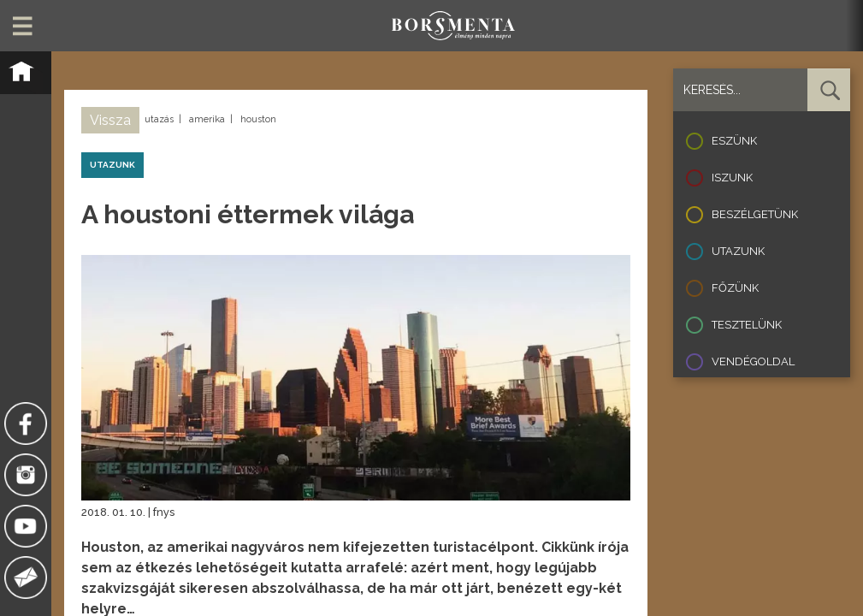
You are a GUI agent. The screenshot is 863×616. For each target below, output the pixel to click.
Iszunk (732, 178)
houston (258, 119)
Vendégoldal (753, 361)
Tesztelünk (747, 325)
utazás (159, 119)
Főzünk (735, 288)
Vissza (110, 120)
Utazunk (738, 251)
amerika (207, 119)
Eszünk (734, 141)
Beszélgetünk (755, 214)
